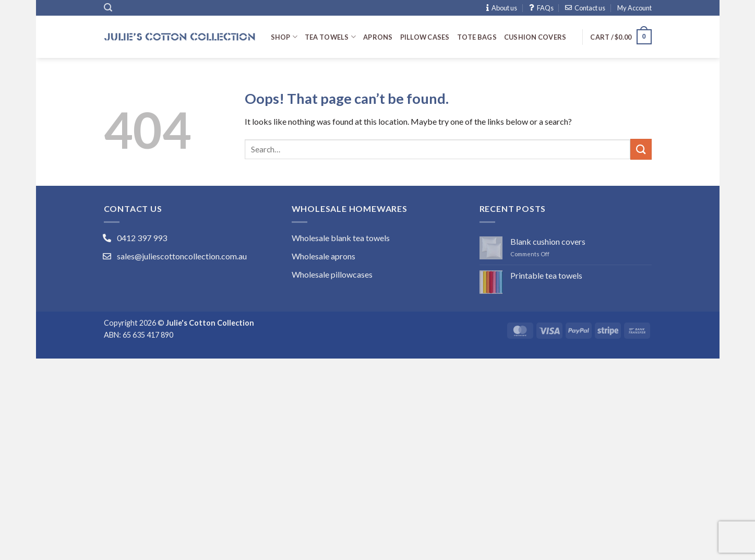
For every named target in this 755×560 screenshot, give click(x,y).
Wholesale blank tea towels (341, 238)
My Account (634, 8)
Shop (284, 37)
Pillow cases (425, 37)
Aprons (378, 37)
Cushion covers (535, 37)
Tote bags (477, 37)
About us (502, 8)
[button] (108, 8)
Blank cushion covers (548, 241)
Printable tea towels (546, 275)
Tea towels (330, 37)
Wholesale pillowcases (332, 274)
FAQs (541, 8)
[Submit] (641, 149)
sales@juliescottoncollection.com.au (182, 256)
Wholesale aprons (323, 256)
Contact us (585, 8)
